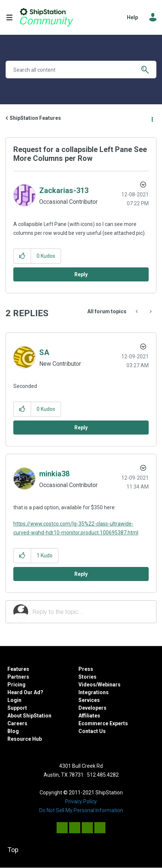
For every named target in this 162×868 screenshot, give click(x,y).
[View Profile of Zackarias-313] (64, 190)
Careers (17, 723)
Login (14, 700)
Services (89, 700)
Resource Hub (25, 739)
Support (17, 708)
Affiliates (89, 716)
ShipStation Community (47, 17)
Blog (13, 731)
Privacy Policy (81, 801)
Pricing (16, 685)
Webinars (109, 685)
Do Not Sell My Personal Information (81, 810)
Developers (92, 708)
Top (13, 850)
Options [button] (152, 118)
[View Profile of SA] (44, 352)
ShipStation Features (35, 118)
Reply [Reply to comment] (81, 428)
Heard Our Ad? (25, 692)
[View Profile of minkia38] (54, 474)
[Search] (81, 70)
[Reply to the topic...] (91, 612)
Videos (87, 685)
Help (132, 17)
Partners (18, 677)
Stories (87, 677)
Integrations (94, 692)
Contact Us (92, 731)
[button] (22, 256)
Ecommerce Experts (103, 723)
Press (86, 669)
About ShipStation (29, 716)
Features (18, 669)
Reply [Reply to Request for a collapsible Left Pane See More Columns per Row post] (81, 274)
